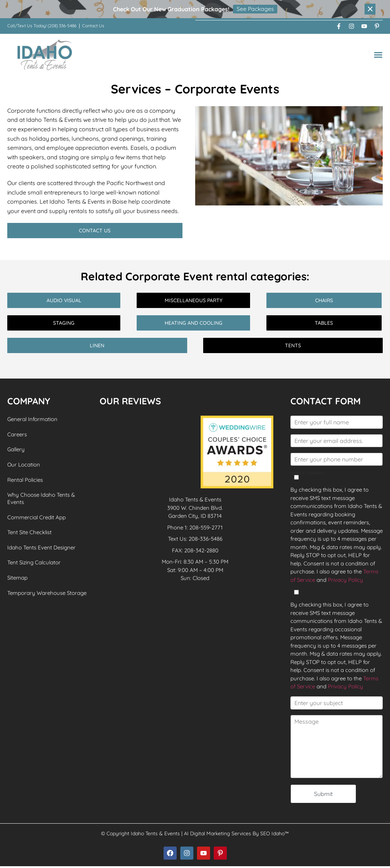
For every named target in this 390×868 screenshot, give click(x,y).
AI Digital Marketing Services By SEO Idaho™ (236, 835)
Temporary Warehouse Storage (47, 594)
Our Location (24, 465)
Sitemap (17, 579)
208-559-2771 (206, 527)
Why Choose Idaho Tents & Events (41, 499)
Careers (17, 434)
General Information (32, 419)
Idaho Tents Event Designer (41, 549)
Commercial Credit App (37, 518)
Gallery (16, 450)
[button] (378, 54)
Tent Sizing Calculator (34, 564)
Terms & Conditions (307, 475)
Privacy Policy (345, 579)
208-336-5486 (206, 539)
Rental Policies (25, 480)
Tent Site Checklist (29, 533)
